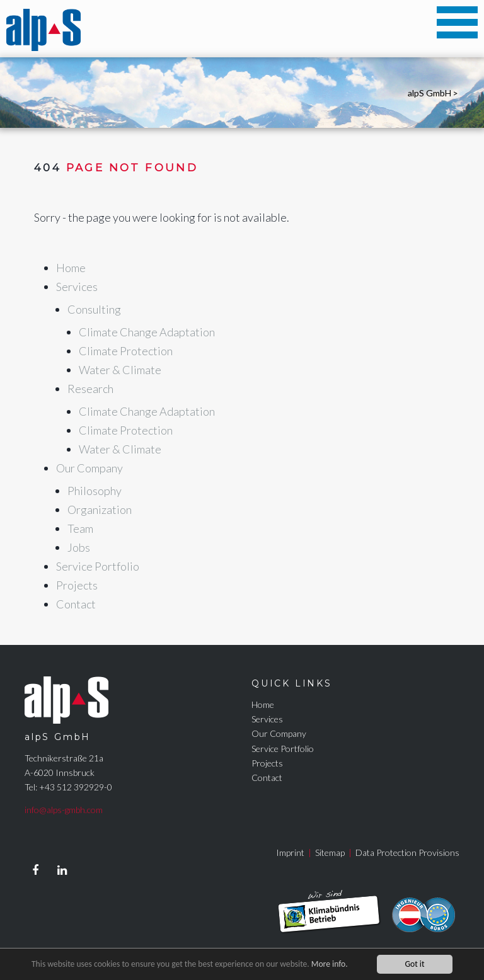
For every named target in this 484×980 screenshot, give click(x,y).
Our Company (279, 733)
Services (267, 719)
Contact (267, 778)
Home (263, 704)
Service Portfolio (283, 749)
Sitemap (330, 852)
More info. (330, 965)
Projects (267, 763)
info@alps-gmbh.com (64, 810)
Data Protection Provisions (407, 852)
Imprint (290, 852)
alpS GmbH (429, 93)
